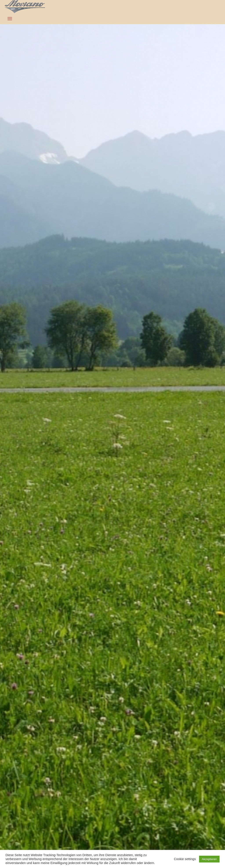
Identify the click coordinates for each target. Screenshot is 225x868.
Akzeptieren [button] (209, 859)
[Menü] (10, 19)
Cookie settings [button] (185, 859)
